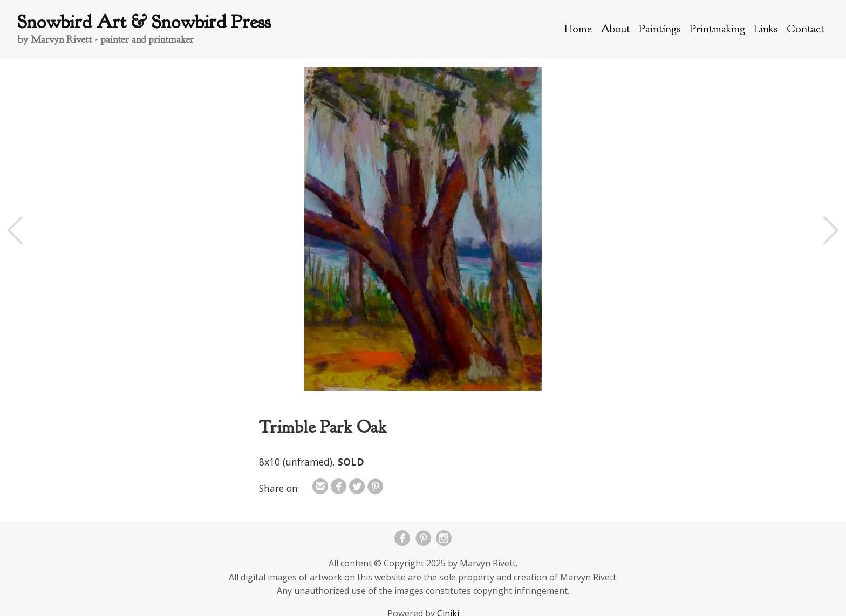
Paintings (660, 29)
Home (578, 29)
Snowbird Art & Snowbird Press (144, 22)
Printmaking (717, 29)
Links (766, 29)
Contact (806, 29)
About (615, 29)
